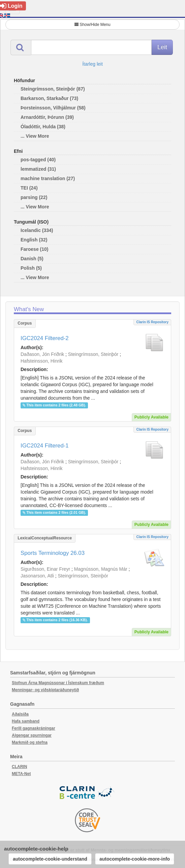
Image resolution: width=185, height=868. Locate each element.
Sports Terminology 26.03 (53, 553)
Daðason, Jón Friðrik (42, 354)
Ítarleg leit (92, 64)
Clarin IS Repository (152, 322)
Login (11, 6)
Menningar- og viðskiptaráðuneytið (45, 690)
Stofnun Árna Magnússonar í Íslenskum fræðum (58, 683)
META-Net (21, 774)
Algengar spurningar (32, 735)
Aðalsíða (20, 714)
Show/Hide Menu (92, 25)
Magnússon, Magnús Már (101, 569)
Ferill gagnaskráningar (34, 728)
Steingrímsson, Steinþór (93, 354)
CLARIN (19, 767)
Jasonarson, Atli (37, 576)
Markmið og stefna (30, 742)
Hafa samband (26, 721)
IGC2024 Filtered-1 (45, 446)
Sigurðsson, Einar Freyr (45, 569)
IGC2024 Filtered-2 (45, 338)
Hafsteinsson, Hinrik (42, 361)
